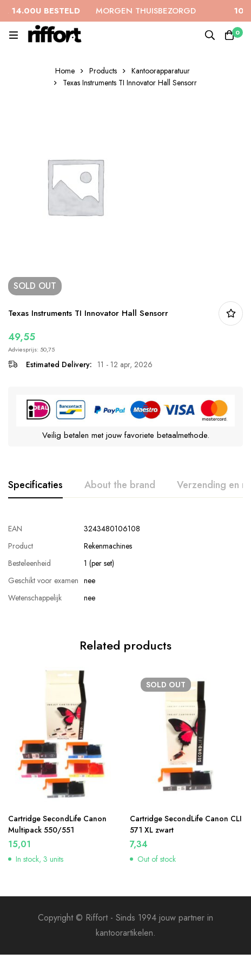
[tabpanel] (125, 563)
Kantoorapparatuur (161, 71)
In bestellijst (231, 313)
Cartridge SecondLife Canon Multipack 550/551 (57, 820)
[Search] (210, 35)
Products (103, 71)
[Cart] (229, 35)
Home (65, 71)
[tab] (35, 485)
